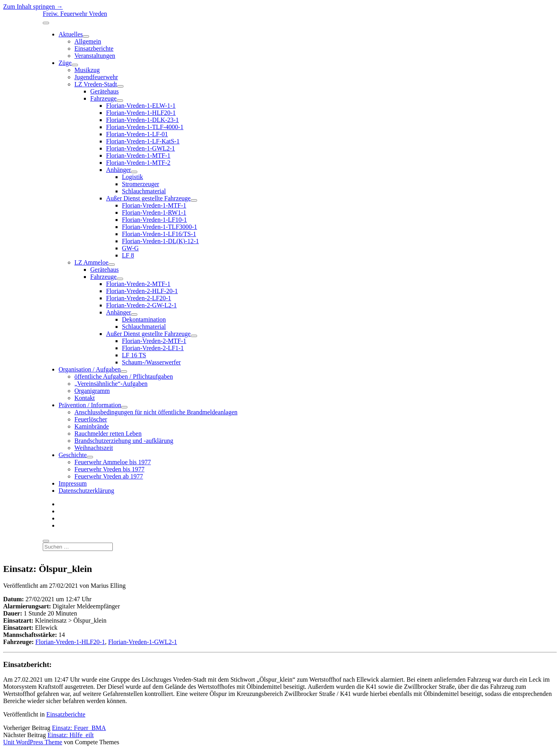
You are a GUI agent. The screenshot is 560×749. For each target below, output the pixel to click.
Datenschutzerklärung (86, 491)
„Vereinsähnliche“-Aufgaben (111, 384)
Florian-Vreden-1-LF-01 (137, 134)
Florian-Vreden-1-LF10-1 (154, 220)
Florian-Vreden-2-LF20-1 (139, 298)
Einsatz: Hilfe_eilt (71, 735)
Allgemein (88, 41)
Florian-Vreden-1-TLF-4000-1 (145, 127)
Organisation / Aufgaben (90, 369)
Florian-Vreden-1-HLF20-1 (141, 113)
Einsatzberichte (94, 49)
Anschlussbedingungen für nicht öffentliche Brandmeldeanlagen (156, 412)
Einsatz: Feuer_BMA (79, 728)
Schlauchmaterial (144, 191)
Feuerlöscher (91, 419)
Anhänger (119, 170)
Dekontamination (144, 319)
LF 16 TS (134, 355)
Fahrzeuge (103, 98)
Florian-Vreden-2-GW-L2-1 (141, 305)
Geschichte (73, 455)
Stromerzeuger (140, 184)
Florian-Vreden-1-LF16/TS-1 (159, 234)
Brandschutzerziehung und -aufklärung (124, 441)
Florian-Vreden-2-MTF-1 (138, 284)
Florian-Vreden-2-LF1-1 (153, 348)
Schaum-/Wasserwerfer (151, 362)
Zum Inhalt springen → (33, 7)
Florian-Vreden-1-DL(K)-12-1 (160, 241)
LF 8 (128, 255)
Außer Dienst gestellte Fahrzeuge (148, 198)
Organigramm (92, 391)
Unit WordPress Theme (33, 742)
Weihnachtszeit (94, 448)
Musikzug (87, 70)
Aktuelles (71, 34)
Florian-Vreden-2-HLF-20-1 (142, 291)
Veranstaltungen (95, 56)
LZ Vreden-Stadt (96, 84)
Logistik (132, 177)
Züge (65, 63)
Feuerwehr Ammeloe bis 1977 (113, 462)
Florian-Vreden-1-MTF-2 (138, 163)
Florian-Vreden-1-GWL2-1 (140, 148)
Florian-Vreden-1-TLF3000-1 (159, 227)
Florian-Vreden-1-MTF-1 (138, 155)
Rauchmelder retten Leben (108, 434)
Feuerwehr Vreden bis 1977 (109, 469)
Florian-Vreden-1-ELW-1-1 (141, 106)
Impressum (73, 483)
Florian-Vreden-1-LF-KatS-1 (143, 141)
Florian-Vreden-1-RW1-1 (154, 213)
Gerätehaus (104, 91)
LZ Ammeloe (91, 262)
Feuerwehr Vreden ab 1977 (109, 476)
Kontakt (85, 398)
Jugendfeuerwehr (96, 77)
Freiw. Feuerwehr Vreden (75, 14)
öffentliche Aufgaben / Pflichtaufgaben (124, 376)
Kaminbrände (92, 426)
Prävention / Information (90, 405)
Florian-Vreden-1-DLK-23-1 (142, 120)
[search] (46, 541)
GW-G (130, 248)
